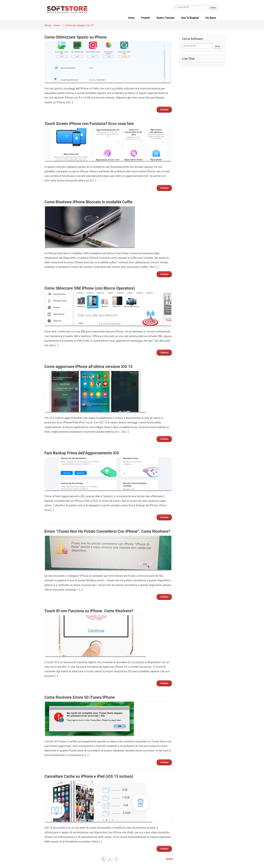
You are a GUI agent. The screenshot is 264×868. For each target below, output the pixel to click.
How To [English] (190, 18)
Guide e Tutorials (166, 18)
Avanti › (170, 859)
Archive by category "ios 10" (79, 25)
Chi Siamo (211, 18)
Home (131, 18)
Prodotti (146, 18)
